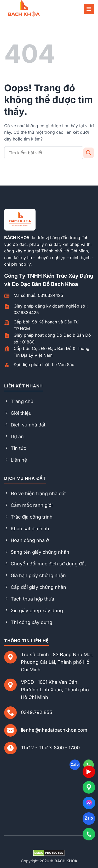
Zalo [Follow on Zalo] (75, 764)
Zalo (89, 818)
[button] (89, 9)
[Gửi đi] (89, 153)
